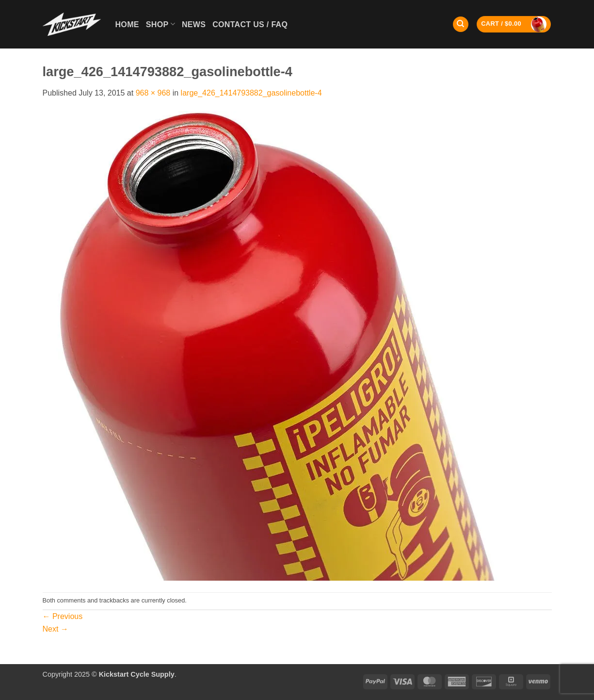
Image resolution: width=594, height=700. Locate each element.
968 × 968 (153, 93)
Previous (63, 616)
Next (56, 629)
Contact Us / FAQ (250, 24)
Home (127, 24)
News (194, 24)
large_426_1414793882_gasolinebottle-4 (251, 93)
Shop (161, 24)
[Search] (461, 24)
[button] (514, 24)
